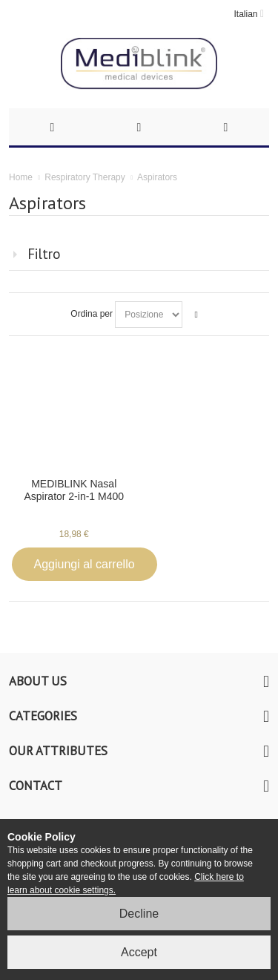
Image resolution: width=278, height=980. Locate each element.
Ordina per (92, 314)
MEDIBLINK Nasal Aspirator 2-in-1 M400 (74, 490)
